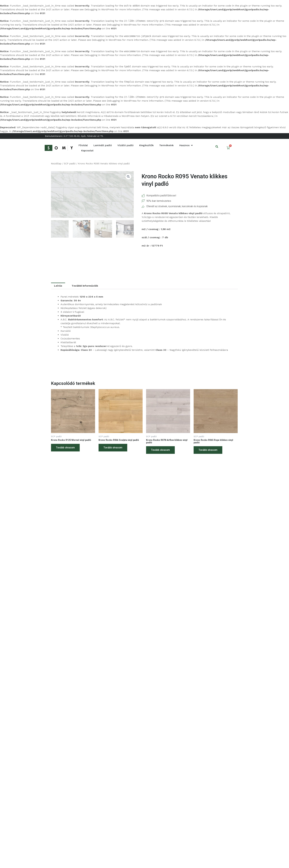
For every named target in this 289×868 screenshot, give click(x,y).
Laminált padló (103, 145)
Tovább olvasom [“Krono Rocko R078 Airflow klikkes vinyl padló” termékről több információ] (161, 451)
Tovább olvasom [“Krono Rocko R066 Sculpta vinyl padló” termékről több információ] (113, 451)
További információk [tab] (85, 286)
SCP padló (70, 164)
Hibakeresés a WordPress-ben (122, 116)
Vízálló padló (125, 145)
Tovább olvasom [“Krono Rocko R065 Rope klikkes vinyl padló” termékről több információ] (208, 451)
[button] (217, 147)
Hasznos (186, 145)
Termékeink (166, 145)
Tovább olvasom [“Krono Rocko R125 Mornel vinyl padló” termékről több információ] (66, 448)
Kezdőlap (56, 164)
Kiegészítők (146, 145)
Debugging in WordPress (99, 9)
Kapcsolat (87, 151)
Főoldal (83, 145)
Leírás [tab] (58, 286)
